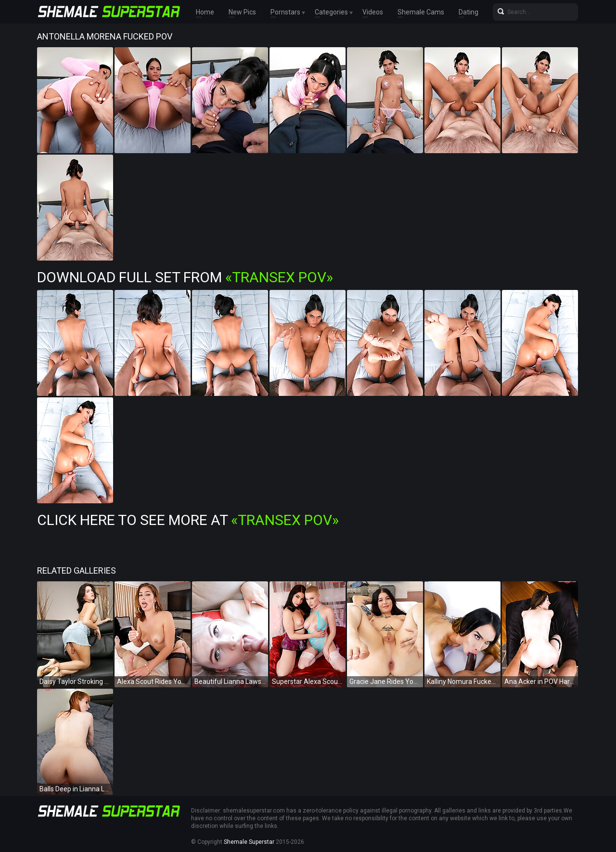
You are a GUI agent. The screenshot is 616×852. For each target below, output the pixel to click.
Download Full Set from (185, 277)
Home (205, 12)
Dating (468, 12)
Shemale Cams (421, 12)
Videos (373, 12)
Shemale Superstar (249, 842)
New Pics (242, 12)
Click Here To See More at (188, 520)
